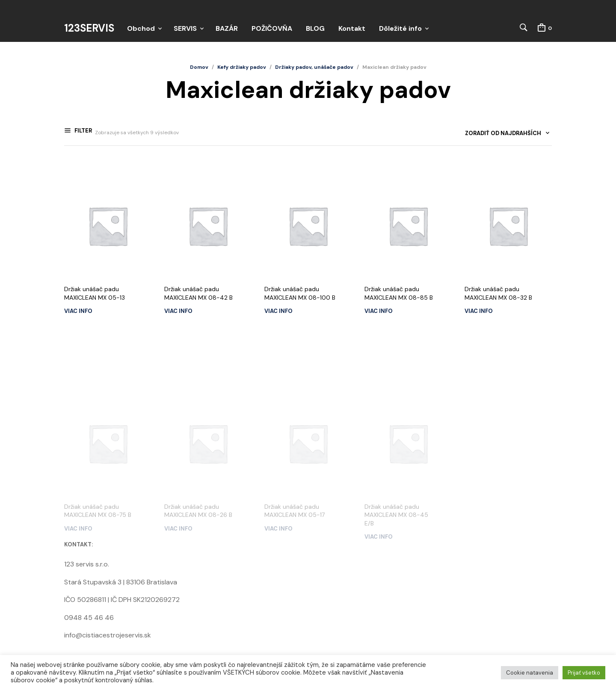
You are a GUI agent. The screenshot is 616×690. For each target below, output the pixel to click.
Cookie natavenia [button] (530, 673)
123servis (89, 29)
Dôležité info (400, 28)
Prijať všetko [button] (584, 673)
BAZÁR (227, 28)
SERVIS (185, 28)
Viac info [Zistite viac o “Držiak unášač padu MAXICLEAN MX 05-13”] (78, 311)
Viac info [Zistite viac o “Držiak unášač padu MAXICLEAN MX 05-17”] (278, 468)
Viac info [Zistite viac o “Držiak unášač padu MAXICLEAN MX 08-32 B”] (479, 311)
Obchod (141, 28)
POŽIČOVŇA (272, 28)
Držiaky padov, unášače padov (314, 68)
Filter (83, 133)
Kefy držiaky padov (242, 68)
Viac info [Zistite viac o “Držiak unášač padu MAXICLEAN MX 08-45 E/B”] (379, 476)
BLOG (315, 28)
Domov (199, 68)
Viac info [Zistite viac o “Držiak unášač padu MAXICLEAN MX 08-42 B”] (178, 311)
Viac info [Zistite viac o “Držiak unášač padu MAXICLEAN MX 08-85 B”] (379, 311)
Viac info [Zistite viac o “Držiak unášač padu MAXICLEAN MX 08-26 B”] (178, 468)
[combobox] (504, 136)
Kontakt (352, 28)
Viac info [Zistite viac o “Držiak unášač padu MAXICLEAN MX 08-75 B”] (78, 468)
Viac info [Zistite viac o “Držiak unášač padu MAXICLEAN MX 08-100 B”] (278, 311)
